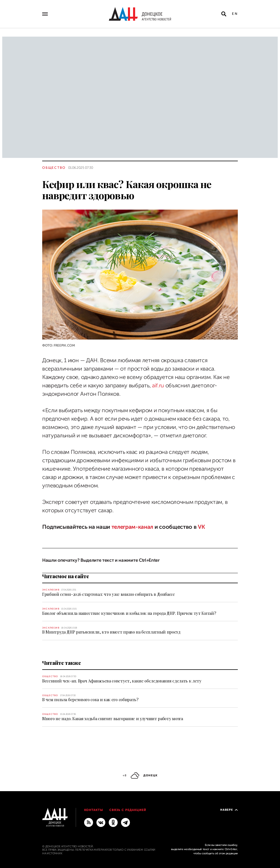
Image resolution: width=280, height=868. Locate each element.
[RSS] (89, 822)
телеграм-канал (132, 527)
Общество (54, 168)
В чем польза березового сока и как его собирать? (90, 699)
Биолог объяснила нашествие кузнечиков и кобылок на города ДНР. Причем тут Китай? (129, 613)
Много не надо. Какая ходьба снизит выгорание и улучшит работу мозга (113, 718)
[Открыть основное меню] (45, 14)
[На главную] (140, 14)
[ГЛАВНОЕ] (125, 822)
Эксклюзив (51, 590)
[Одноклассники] (113, 822)
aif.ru (158, 386)
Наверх (229, 810)
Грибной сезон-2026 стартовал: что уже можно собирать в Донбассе (109, 594)
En (235, 14)
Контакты (94, 810)
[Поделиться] (32, 336)
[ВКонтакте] (101, 822)
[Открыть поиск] (224, 14)
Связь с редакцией (128, 810)
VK (201, 527)
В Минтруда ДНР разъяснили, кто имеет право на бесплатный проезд (111, 632)
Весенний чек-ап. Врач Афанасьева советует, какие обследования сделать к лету (122, 681)
